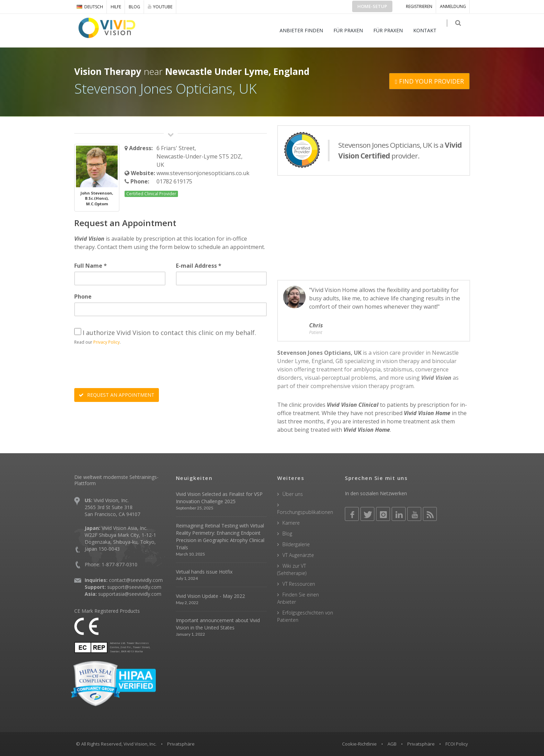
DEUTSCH (90, 7)
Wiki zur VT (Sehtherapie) (292, 569)
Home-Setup (372, 6)
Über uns (293, 494)
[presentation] (127, 368)
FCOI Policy (457, 744)
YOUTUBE (160, 7)
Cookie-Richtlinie (359, 744)
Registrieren (419, 6)
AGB (392, 744)
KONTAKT (430, 30)
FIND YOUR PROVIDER (429, 81)
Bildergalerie (296, 544)
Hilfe (116, 7)
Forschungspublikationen (305, 512)
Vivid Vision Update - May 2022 (210, 596)
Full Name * (91, 266)
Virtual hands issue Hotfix (204, 572)
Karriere (291, 523)
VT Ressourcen (299, 584)
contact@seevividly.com (136, 580)
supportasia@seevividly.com (130, 594)
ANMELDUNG (453, 6)
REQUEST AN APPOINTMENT (117, 395)
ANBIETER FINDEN (306, 30)
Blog (134, 7)
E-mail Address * (199, 266)
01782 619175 (174, 181)
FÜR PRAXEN (353, 30)
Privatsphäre (421, 744)
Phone (83, 297)
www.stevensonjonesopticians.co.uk (203, 173)
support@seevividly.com (134, 587)
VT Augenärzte (298, 555)
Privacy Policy (107, 342)
